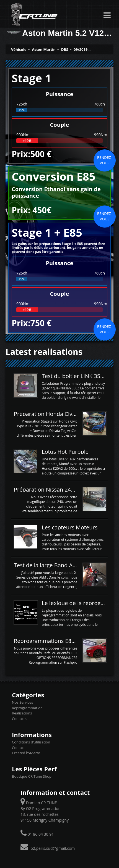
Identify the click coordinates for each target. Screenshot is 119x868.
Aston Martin (44, 49)
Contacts (19, 719)
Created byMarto (26, 753)
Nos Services (22, 702)
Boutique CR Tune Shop (32, 776)
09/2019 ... (82, 49)
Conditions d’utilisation (31, 742)
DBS (65, 49)
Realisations (22, 713)
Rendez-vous (105, 160)
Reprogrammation (27, 708)
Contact (18, 748)
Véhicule (19, 49)
